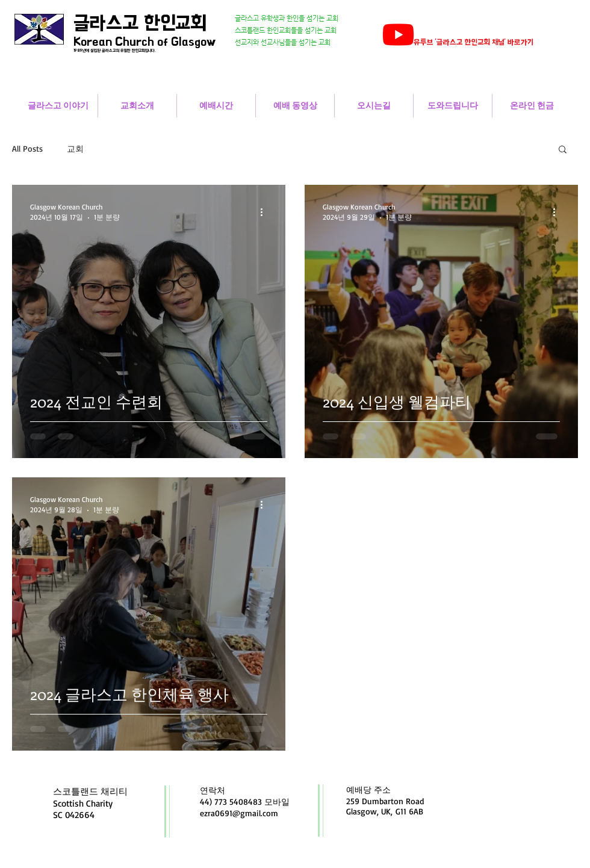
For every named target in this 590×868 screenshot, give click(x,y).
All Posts (27, 148)
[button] (563, 150)
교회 (75, 148)
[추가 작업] (265, 212)
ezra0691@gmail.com (239, 813)
